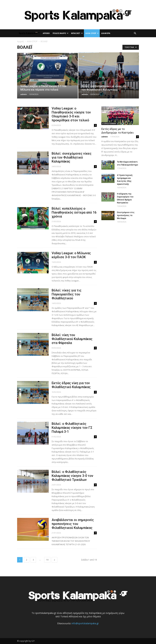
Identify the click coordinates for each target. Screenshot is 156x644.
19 (47, 560)
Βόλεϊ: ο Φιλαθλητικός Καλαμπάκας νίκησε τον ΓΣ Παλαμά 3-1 (72, 428)
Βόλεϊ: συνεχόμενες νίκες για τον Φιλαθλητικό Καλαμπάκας (72, 157)
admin (24, 94)
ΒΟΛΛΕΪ (25, 82)
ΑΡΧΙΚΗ (46, 33)
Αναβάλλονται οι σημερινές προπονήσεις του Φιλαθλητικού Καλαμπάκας (73, 524)
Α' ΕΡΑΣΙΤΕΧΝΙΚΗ (109, 123)
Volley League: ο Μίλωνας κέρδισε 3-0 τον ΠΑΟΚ (71, 255)
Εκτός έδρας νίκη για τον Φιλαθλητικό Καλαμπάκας (71, 385)
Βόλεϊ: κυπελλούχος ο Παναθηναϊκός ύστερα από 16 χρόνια (74, 212)
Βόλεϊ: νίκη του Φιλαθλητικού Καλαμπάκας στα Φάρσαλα (72, 339)
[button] (135, 33)
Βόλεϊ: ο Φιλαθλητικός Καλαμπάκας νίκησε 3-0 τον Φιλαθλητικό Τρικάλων (72, 476)
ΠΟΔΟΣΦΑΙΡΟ (61, 33)
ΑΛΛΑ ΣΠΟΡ (92, 33)
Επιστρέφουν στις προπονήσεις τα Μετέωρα (126, 215)
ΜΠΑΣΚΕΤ (77, 33)
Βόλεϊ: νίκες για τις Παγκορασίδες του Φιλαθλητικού (67, 294)
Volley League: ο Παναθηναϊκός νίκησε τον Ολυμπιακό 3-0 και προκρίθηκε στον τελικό (71, 114)
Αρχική (20, 41)
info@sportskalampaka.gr (85, 623)
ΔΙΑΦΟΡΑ (106, 33)
